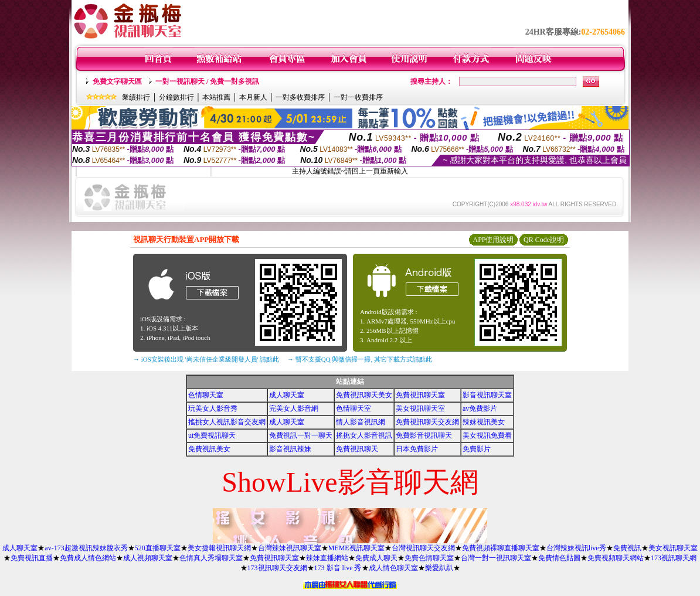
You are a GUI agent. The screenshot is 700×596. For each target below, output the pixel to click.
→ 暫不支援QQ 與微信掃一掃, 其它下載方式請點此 (360, 359)
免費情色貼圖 (559, 558)
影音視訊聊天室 (487, 395)
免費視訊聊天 (357, 449)
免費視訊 (627, 548)
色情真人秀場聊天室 (211, 558)
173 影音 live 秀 (338, 568)
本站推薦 (216, 97)
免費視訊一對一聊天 (301, 435)
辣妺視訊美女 (484, 422)
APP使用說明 (493, 240)
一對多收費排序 (300, 97)
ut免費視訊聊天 (212, 435)
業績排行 (136, 97)
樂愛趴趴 (439, 568)
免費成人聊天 (376, 558)
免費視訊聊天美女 (364, 395)
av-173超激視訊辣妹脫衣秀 (86, 548)
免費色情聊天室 (429, 558)
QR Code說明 (544, 240)
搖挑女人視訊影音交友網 (227, 422)
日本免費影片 (417, 449)
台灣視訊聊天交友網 (423, 548)
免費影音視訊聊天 (424, 435)
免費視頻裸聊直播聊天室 (501, 548)
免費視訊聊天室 (420, 395)
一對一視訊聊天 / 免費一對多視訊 (207, 81)
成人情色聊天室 (393, 568)
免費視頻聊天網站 (616, 558)
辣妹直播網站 (327, 558)
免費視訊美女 (209, 449)
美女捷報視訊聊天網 (219, 548)
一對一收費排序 (358, 97)
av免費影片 (480, 408)
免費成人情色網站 (88, 558)
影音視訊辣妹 (290, 449)
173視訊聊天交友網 (277, 568)
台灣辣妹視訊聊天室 (290, 548)
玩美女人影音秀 (213, 408)
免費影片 (477, 449)
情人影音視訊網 (361, 422)
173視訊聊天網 (674, 558)
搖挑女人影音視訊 (364, 435)
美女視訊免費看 (487, 435)
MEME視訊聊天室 (356, 548)
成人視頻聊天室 (148, 558)
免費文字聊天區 (117, 81)
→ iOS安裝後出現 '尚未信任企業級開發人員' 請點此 (206, 359)
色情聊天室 (206, 395)
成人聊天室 (287, 395)
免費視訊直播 (32, 558)
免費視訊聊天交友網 (427, 422)
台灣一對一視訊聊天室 (496, 558)
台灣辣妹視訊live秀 (576, 548)
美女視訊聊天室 (420, 408)
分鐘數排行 (176, 97)
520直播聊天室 (158, 548)
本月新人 (253, 97)
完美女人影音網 (294, 408)
